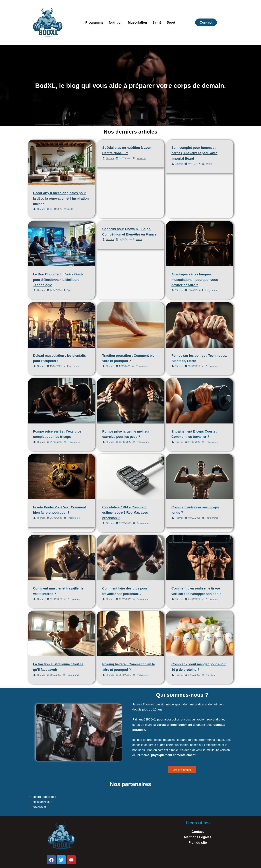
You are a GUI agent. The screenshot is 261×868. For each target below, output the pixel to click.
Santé (157, 22)
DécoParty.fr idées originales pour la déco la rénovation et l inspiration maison (61, 198)
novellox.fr (40, 807)
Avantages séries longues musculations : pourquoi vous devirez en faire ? (195, 280)
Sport (171, 22)
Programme (94, 22)
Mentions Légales (198, 837)
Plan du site (198, 843)
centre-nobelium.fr (45, 797)
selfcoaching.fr (43, 802)
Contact (198, 832)
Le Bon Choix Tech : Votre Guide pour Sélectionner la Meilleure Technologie (58, 280)
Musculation (137, 22)
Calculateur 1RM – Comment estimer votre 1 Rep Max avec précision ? (125, 513)
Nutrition (116, 22)
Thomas (41, 209)
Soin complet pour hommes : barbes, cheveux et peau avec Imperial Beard (194, 153)
